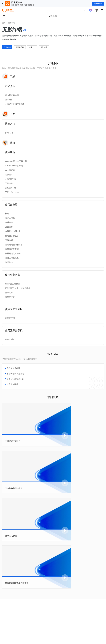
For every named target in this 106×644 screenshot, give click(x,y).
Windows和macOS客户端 (16, 161)
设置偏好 (9, 227)
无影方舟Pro (10, 188)
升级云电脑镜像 (12, 258)
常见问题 (44, 47)
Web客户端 (10, 170)
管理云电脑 (10, 218)
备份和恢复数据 (12, 249)
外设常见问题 (12, 384)
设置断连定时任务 (13, 253)
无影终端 (7, 47)
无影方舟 (9, 183)
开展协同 (9, 240)
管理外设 (9, 262)
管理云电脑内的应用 (14, 245)
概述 (7, 214)
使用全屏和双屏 (12, 236)
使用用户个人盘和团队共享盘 (18, 288)
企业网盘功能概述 (13, 284)
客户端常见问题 (13, 368)
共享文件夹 (10, 297)
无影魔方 (9, 175)
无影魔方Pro (10, 179)
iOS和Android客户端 (14, 166)
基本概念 (9, 100)
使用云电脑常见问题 (15, 379)
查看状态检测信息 (13, 231)
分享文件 (9, 293)
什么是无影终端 (12, 95)
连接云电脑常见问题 (15, 374)
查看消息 (9, 222)
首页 (4, 23)
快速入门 (32, 47)
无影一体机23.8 (12, 192)
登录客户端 (20, 47)
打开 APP (98, 4)
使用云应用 (10, 318)
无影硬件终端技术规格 (15, 104)
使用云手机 (10, 339)
